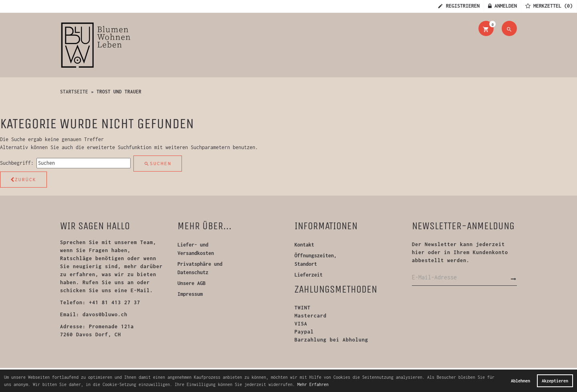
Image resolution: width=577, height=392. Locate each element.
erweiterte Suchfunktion (119, 147)
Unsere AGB (192, 283)
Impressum (190, 294)
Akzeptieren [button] (555, 381)
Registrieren (459, 6)
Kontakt (304, 245)
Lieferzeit (309, 275)
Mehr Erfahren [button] (313, 384)
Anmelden (502, 6)
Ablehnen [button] (521, 381)
